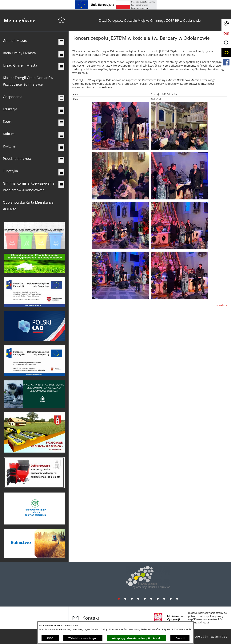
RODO (50, 638)
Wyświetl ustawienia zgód (83, 638)
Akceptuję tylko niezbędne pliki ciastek (136, 638)
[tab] (119, 599)
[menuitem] (34, 41)
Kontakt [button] (91, 618)
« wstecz (222, 305)
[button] (226, 43)
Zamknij (180, 638)
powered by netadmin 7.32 (210, 636)
